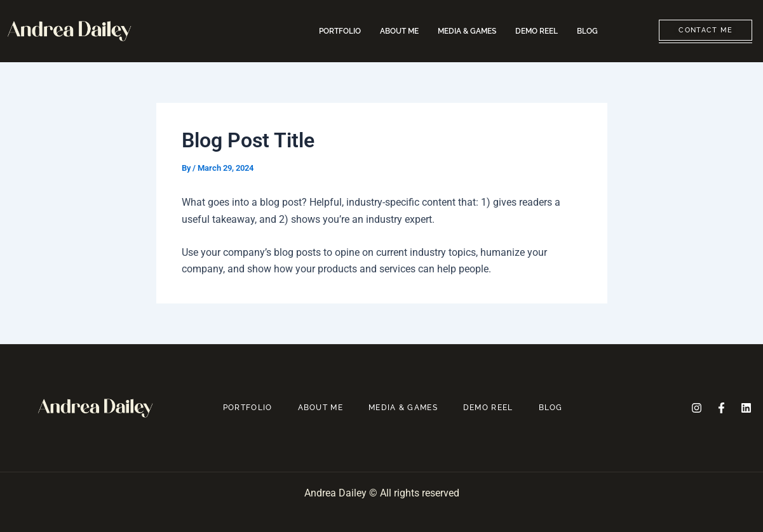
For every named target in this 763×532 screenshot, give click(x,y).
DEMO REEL (537, 31)
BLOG (587, 31)
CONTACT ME (706, 30)
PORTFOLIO (340, 31)
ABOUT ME (399, 31)
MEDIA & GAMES (467, 31)
